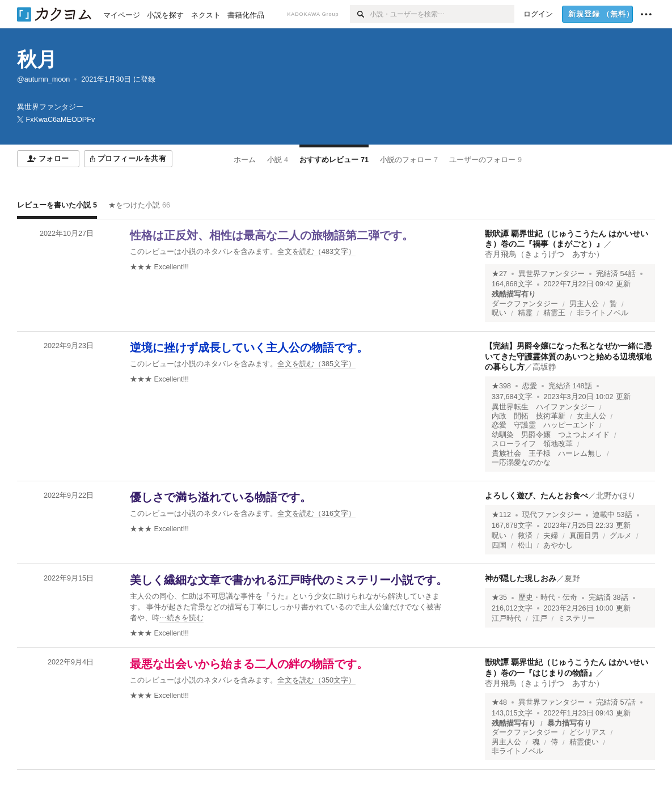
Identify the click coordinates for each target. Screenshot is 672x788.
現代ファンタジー (552, 515)
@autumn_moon (43, 79)
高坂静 (544, 367)
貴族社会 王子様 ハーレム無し (547, 454)
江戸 (540, 618)
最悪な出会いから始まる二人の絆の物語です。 (249, 664)
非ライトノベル (603, 313)
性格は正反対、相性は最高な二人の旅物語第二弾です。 (272, 235)
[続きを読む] (289, 607)
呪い (499, 313)
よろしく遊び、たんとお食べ (536, 495)
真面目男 (584, 536)
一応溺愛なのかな (521, 463)
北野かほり (616, 495)
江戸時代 (506, 618)
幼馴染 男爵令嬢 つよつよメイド (551, 435)
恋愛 (530, 386)
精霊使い (584, 742)
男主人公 (584, 304)
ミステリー (576, 618)
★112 (501, 515)
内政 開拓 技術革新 (529, 416)
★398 (501, 386)
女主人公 (591, 416)
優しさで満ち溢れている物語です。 (221, 497)
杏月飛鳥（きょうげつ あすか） (544, 254)
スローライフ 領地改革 (532, 444)
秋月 (37, 59)
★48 (499, 702)
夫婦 (551, 536)
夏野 (572, 578)
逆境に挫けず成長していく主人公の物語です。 (249, 348)
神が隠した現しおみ (521, 578)
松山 (525, 545)
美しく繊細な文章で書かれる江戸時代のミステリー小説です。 (289, 580)
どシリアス (588, 732)
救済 (525, 536)
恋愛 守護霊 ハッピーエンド (543, 425)
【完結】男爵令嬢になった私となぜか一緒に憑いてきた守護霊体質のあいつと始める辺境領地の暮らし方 (568, 356)
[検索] (360, 14)
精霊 (525, 313)
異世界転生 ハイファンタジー (543, 407)
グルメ (621, 536)
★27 (499, 274)
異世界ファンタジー (551, 274)
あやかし (558, 545)
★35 (499, 598)
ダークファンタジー (525, 304)
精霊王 (554, 313)
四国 (499, 545)
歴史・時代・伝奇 (548, 598)
